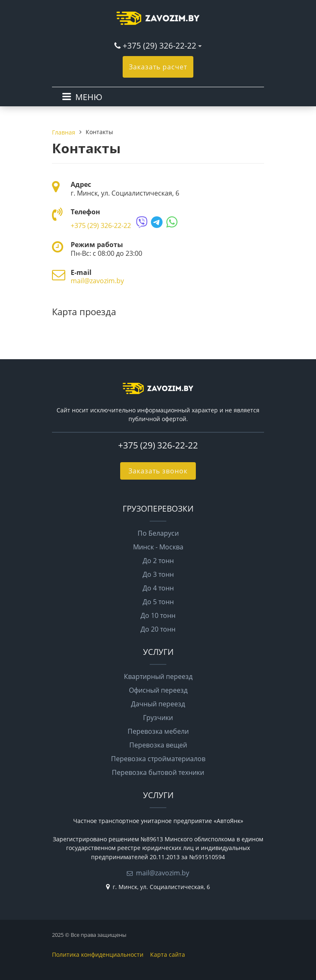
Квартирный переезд (158, 676)
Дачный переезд (158, 704)
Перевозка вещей (158, 745)
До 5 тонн (158, 602)
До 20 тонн (158, 629)
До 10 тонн (158, 615)
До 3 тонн (158, 574)
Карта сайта (168, 954)
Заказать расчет (158, 67)
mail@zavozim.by (97, 281)
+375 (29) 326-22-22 (159, 45)
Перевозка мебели (158, 731)
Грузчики (158, 718)
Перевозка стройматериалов (158, 759)
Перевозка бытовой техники (158, 772)
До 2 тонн (158, 561)
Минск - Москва (158, 547)
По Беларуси (158, 533)
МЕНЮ (89, 97)
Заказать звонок (158, 471)
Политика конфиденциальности (98, 954)
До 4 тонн (158, 588)
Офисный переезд (158, 690)
